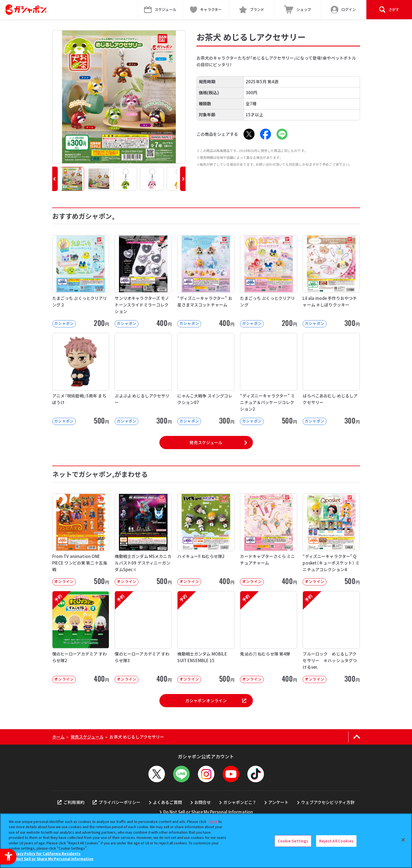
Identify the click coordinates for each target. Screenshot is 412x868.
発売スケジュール (206, 442)
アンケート (279, 802)
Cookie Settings (293, 841)
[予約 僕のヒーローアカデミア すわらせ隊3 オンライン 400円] (143, 637)
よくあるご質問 (167, 802)
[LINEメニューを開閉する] (181, 774)
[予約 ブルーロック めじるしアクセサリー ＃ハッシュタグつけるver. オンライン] (331, 637)
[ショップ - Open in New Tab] (298, 10)
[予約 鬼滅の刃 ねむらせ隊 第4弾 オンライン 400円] (269, 637)
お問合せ (203, 802)
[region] (206, 841)
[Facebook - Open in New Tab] (266, 134)
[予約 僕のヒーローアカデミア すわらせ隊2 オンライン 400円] (81, 637)
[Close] (403, 840)
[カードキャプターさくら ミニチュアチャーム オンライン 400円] (269, 539)
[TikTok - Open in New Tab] (256, 774)
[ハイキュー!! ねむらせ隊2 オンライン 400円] (206, 539)
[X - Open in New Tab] (249, 134)
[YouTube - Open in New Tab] (231, 774)
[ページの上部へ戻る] (357, 737)
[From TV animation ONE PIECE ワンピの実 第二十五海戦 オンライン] (81, 539)
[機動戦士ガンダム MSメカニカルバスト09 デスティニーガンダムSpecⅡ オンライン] (143, 539)
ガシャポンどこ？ (239, 802)
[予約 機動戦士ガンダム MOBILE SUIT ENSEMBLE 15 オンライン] (206, 637)
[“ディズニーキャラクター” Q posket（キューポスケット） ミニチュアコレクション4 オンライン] (331, 539)
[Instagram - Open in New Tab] (206, 774)
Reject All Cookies (336, 841)
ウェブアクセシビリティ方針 (328, 802)
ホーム (58, 737)
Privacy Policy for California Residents (45, 854)
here (213, 821)
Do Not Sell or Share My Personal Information (208, 812)
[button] (55, 179)
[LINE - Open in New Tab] (282, 134)
